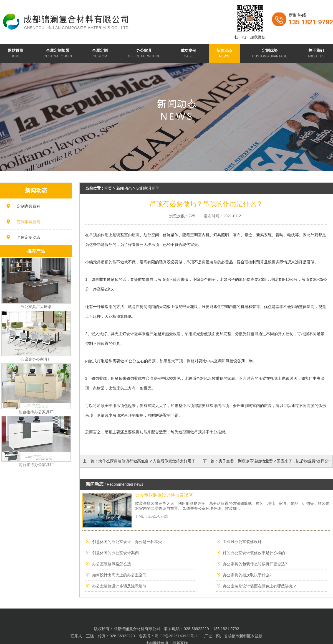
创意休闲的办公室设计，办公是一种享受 (127, 542)
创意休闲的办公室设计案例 (115, 553)
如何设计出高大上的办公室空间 (119, 575)
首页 (108, 188)
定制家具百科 (29, 206)
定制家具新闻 (29, 222)
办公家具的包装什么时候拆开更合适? (255, 564)
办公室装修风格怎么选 (112, 564)
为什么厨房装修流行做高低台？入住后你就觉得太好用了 (147, 461)
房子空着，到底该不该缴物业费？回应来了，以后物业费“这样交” (274, 461)
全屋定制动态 (29, 237)
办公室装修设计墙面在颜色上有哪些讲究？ (260, 586)
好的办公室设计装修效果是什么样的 (254, 553)
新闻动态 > (126, 188)
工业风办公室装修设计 (242, 542)
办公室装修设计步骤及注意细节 (119, 586)
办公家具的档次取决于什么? (247, 575)
